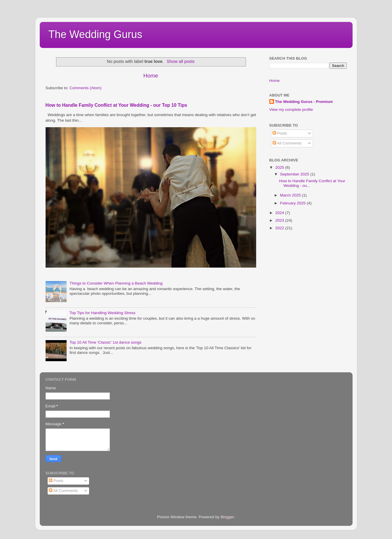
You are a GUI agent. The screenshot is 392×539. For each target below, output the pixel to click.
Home (151, 76)
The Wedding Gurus (96, 34)
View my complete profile (291, 110)
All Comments (287, 143)
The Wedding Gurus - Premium (304, 102)
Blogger (227, 517)
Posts (280, 133)
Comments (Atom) (86, 88)
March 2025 (291, 195)
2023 (280, 220)
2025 (280, 167)
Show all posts (181, 61)
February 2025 (294, 203)
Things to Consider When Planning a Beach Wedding (116, 283)
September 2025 (295, 174)
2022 (280, 228)
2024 (280, 213)
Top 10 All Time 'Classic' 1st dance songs (105, 342)
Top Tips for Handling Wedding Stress (103, 313)
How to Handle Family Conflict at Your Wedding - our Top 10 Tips (116, 105)
